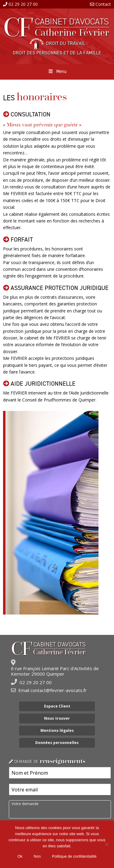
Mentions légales (57, 730)
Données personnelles (57, 743)
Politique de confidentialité (74, 856)
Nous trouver (57, 718)
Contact (103, 4)
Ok (20, 856)
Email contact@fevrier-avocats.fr (52, 690)
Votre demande (60, 809)
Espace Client (57, 706)
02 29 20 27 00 (23, 4)
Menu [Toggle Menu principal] (57, 71)
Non (37, 856)
